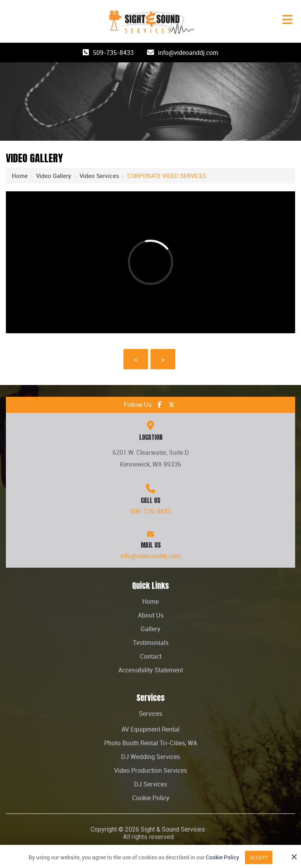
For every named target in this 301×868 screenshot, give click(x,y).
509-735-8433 (113, 53)
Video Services (99, 176)
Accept (259, 857)
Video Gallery (54, 176)
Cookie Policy (222, 858)
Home (20, 176)
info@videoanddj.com (188, 53)
